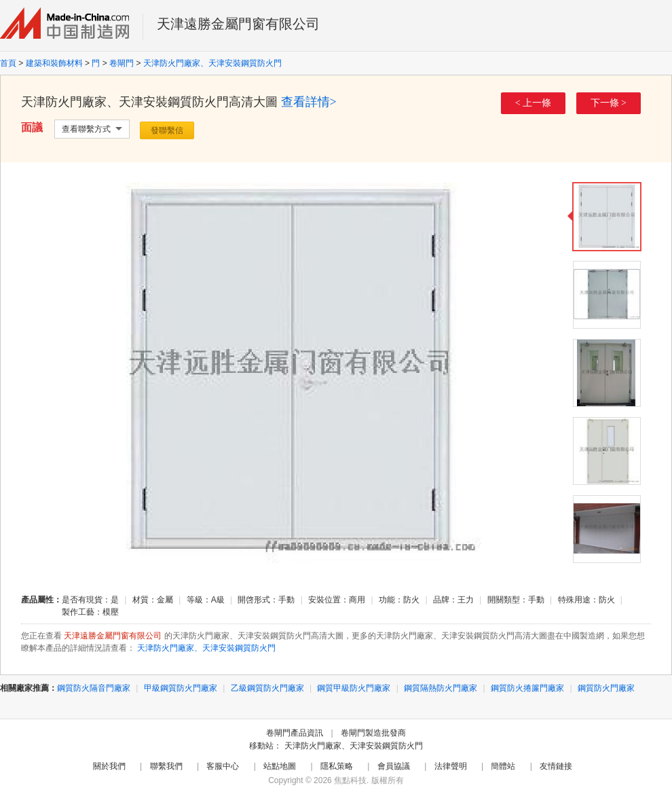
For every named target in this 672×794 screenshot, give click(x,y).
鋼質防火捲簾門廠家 (527, 688)
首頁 (8, 63)
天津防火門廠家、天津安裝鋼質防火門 (212, 63)
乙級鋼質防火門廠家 (267, 688)
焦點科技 (350, 780)
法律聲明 (451, 766)
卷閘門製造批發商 (373, 733)
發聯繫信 (167, 130)
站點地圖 (280, 766)
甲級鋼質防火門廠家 (181, 688)
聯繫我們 (166, 766)
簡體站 (503, 766)
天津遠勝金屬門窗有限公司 (238, 24)
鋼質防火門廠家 (606, 688)
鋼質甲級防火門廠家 (354, 688)
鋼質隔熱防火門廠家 (441, 688)
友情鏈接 (556, 766)
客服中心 (223, 766)
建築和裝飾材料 (54, 63)
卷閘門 (122, 63)
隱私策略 (337, 766)
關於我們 (109, 766)
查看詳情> (309, 102)
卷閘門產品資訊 (295, 733)
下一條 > (609, 103)
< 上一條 (533, 103)
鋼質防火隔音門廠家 (94, 688)
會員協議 (394, 766)
